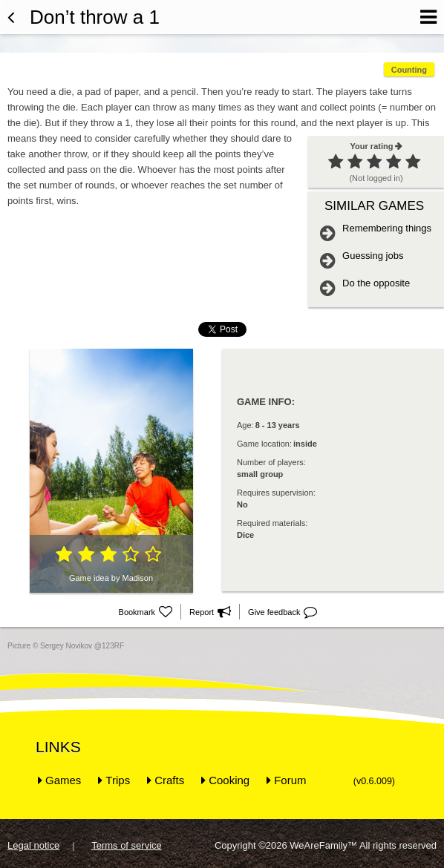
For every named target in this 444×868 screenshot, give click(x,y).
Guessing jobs (373, 256)
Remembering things (387, 228)
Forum (290, 780)
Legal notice (33, 845)
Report (210, 612)
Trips (118, 780)
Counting (409, 70)
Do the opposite (376, 283)
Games (63, 780)
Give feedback (283, 612)
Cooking (229, 780)
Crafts (169, 780)
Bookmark (146, 612)
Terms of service (127, 845)
